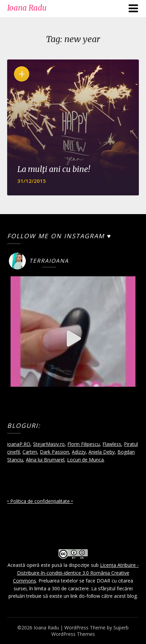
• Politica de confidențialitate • (40, 501)
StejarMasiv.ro (49, 444)
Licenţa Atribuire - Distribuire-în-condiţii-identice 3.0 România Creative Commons (76, 573)
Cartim (30, 452)
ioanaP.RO (19, 444)
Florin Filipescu (84, 444)
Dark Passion (54, 452)
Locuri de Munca (85, 460)
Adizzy (79, 452)
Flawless (112, 444)
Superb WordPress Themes (90, 631)
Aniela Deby (102, 452)
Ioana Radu (27, 8)
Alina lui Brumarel (45, 460)
